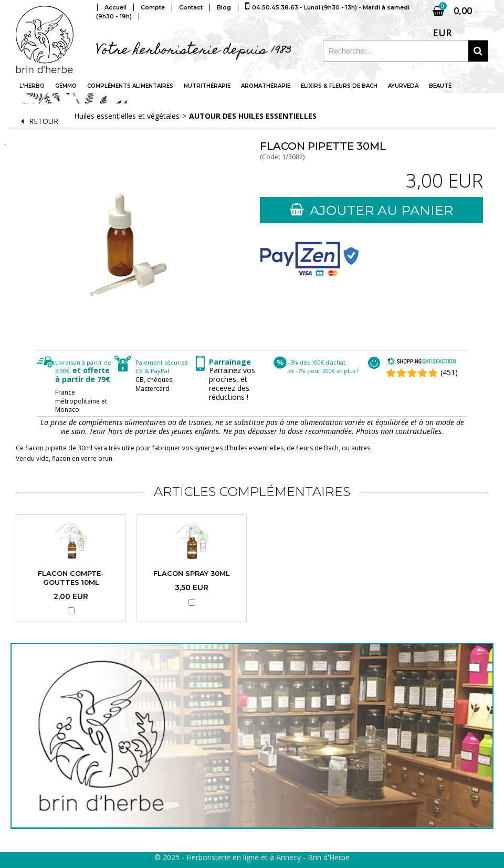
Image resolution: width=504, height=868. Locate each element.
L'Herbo (32, 86)
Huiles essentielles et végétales (127, 116)
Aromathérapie (266, 86)
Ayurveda (403, 86)
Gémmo (66, 86)
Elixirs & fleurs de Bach (339, 86)
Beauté (440, 86)
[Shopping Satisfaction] (422, 362)
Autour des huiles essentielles (253, 116)
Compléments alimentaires (130, 86)
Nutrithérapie (207, 86)
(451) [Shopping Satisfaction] (449, 372)
